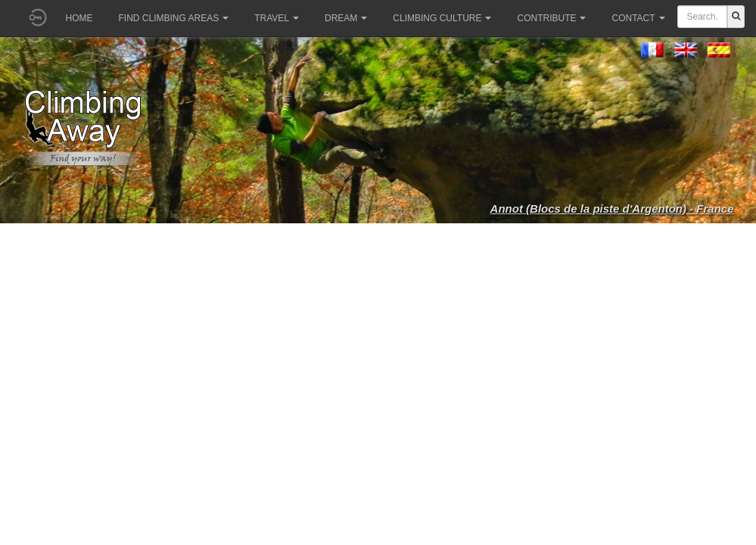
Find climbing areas (174, 18)
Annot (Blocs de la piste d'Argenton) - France (612, 209)
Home (79, 18)
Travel (277, 18)
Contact (638, 18)
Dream (346, 18)
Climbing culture (442, 18)
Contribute (551, 18)
